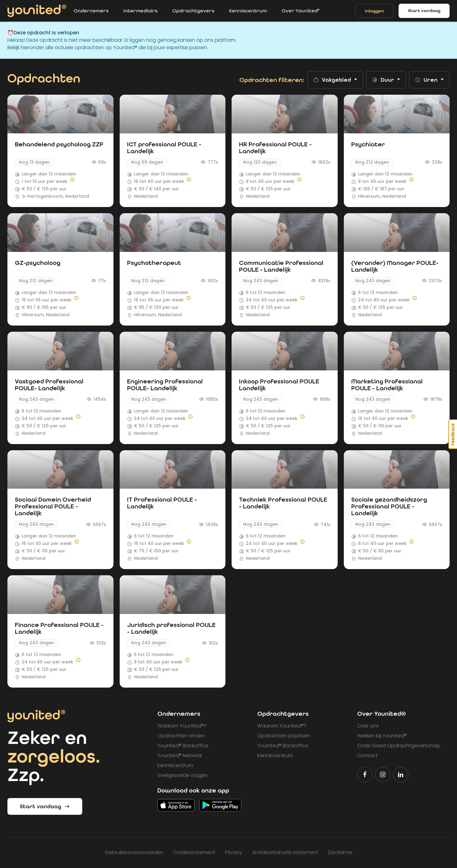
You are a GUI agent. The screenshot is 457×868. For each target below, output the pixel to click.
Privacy (234, 852)
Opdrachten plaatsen (284, 736)
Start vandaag (424, 11)
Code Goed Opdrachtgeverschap (399, 746)
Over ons (368, 726)
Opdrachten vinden (181, 736)
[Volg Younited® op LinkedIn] (401, 775)
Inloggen (374, 11)
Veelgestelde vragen (183, 775)
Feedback (453, 434)
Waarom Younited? (182, 726)
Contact (367, 756)
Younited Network (180, 756)
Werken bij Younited (382, 736)
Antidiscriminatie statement (285, 852)
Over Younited (301, 11)
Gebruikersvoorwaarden (134, 852)
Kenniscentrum (248, 11)
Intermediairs (140, 11)
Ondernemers (91, 11)
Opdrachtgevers (193, 11)
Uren (427, 80)
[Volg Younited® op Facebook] (365, 775)
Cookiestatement (194, 852)
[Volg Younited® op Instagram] (383, 775)
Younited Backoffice (183, 746)
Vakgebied (333, 80)
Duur (384, 80)
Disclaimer (340, 852)
